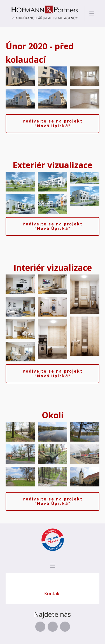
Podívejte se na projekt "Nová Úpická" (53, 123)
